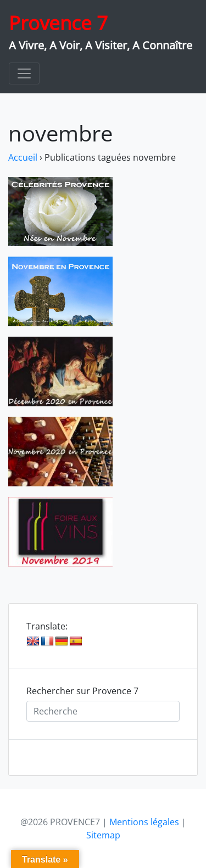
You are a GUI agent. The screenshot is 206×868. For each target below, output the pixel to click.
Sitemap (103, 835)
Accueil (23, 157)
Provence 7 (58, 23)
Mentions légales (144, 822)
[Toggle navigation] (24, 73)
